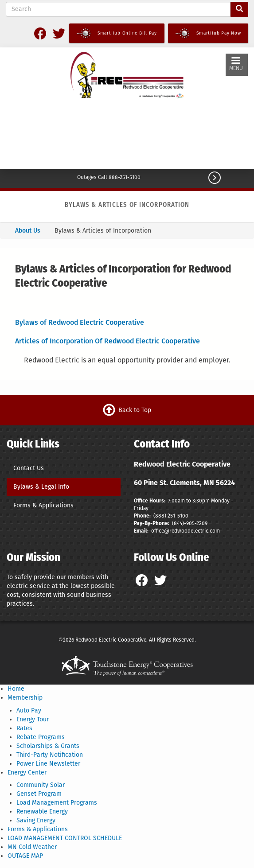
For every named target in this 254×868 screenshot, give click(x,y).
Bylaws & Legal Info (41, 487)
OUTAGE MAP (25, 856)
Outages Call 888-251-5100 (109, 177)
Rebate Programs (41, 737)
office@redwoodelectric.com (185, 531)
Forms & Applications (43, 505)
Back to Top (135, 410)
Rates (24, 728)
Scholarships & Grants (48, 746)
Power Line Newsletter (48, 764)
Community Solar (41, 785)
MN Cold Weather (32, 847)
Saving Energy (36, 820)
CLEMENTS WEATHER (127, 136)
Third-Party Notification (50, 755)
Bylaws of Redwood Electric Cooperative (80, 322)
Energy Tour (33, 719)
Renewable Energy (42, 812)
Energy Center (27, 773)
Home (16, 689)
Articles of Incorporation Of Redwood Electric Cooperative (107, 341)
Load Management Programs (57, 803)
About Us (28, 231)
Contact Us (29, 468)
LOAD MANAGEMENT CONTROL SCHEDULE (65, 838)
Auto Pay (29, 710)
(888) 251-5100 (171, 516)
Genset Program (39, 794)
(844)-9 (180, 523)
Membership (25, 698)
